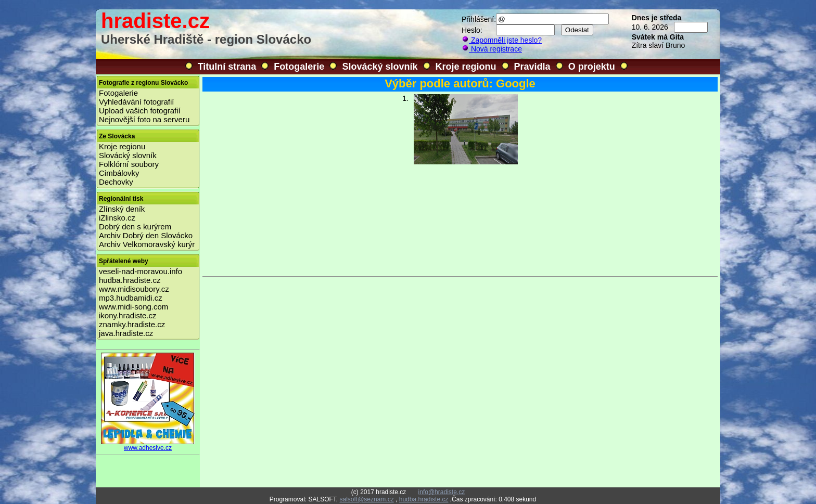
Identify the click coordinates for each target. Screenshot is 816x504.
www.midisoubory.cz (134, 289)
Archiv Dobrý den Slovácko (146, 235)
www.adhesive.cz (148, 445)
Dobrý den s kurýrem (135, 227)
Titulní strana (227, 67)
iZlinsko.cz (117, 218)
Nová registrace (492, 49)
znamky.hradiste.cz (132, 324)
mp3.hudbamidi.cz (131, 298)
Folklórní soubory (129, 164)
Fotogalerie (299, 67)
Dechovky (116, 182)
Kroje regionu (466, 67)
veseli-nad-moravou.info (141, 271)
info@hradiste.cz (442, 492)
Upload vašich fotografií (140, 111)
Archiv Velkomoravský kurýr (147, 244)
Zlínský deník (122, 209)
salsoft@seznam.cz (366, 499)
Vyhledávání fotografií (137, 102)
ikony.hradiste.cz (128, 315)
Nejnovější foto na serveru (144, 119)
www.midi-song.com (133, 307)
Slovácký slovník (380, 67)
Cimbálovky (119, 173)
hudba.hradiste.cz (130, 280)
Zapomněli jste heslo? (502, 40)
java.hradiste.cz (126, 333)
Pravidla (532, 67)
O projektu (592, 67)
